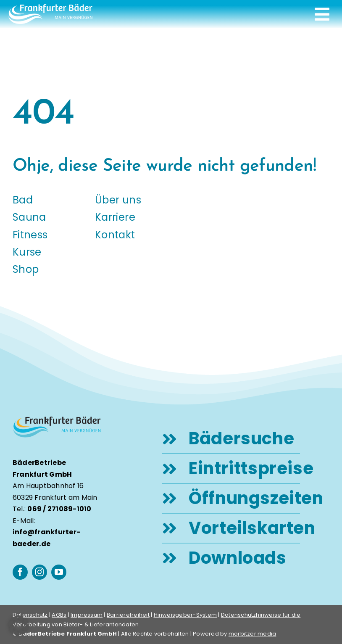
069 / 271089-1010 (59, 509)
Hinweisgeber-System (185, 615)
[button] (18, 626)
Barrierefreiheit (128, 615)
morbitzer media (253, 634)
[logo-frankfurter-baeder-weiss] (50, 7)
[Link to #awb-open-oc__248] (322, 14)
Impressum (87, 615)
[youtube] (59, 572)
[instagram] (39, 572)
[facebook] (20, 572)
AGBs (59, 615)
